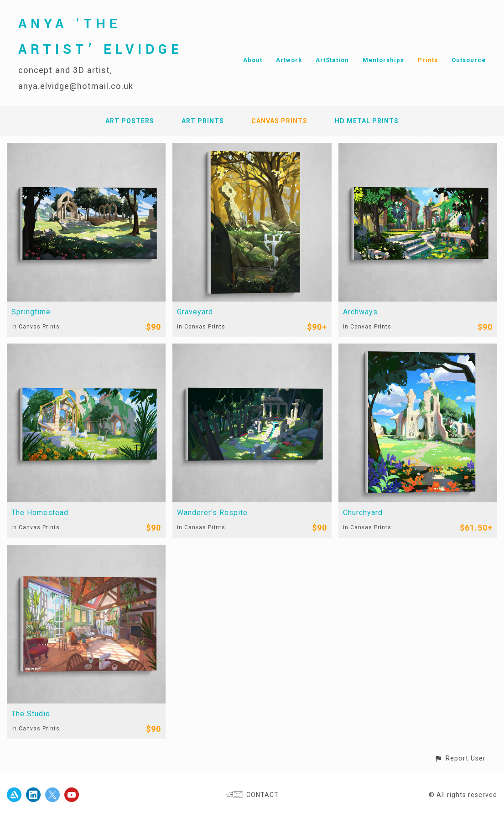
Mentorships (383, 60)
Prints (428, 60)
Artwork (289, 60)
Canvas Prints (279, 121)
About (253, 60)
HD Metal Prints (367, 121)
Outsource (469, 60)
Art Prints (203, 121)
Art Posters (130, 121)
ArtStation (332, 60)
